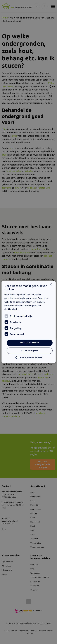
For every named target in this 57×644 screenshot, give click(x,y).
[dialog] (28, 322)
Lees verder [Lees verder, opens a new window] (23, 309)
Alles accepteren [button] (29, 343)
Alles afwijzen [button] (30, 351)
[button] (29, 358)
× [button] (51, 285)
